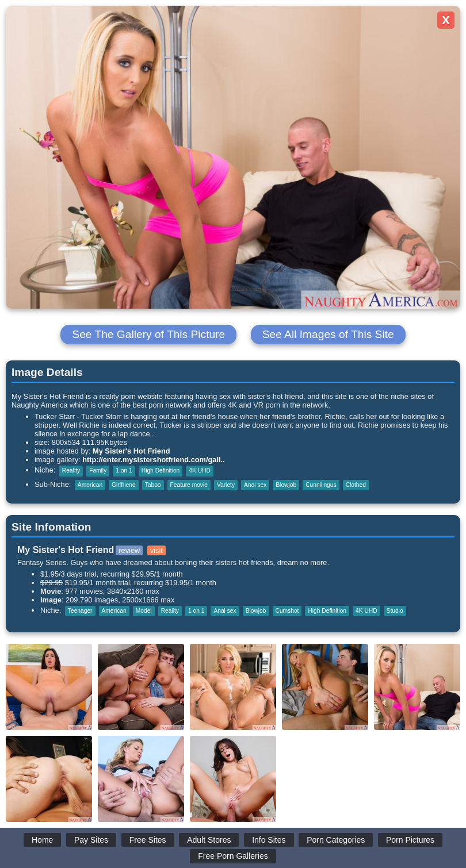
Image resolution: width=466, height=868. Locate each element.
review (129, 550)
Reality (71, 471)
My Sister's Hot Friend (131, 451)
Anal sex (255, 485)
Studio (395, 611)
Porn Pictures (410, 840)
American (90, 485)
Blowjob (286, 485)
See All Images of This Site (328, 334)
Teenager (80, 611)
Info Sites (269, 840)
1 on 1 (124, 471)
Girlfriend (124, 485)
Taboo (153, 485)
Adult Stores (209, 840)
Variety (226, 485)
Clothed (356, 485)
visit (156, 550)
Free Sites (148, 840)
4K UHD (200, 471)
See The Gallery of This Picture (148, 334)
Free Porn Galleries (233, 856)
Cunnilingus (321, 485)
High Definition (161, 471)
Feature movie (189, 485)
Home (42, 840)
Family (98, 471)
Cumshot (287, 611)
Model (144, 611)
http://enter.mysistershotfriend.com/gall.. (153, 460)
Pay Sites (91, 840)
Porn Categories (336, 840)
